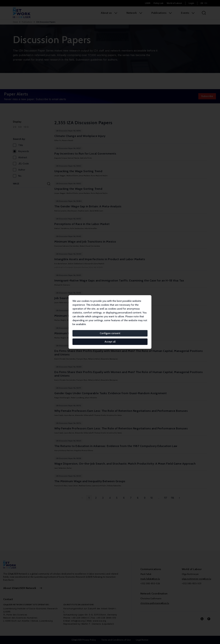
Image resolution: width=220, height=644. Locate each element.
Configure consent (110, 333)
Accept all (110, 342)
